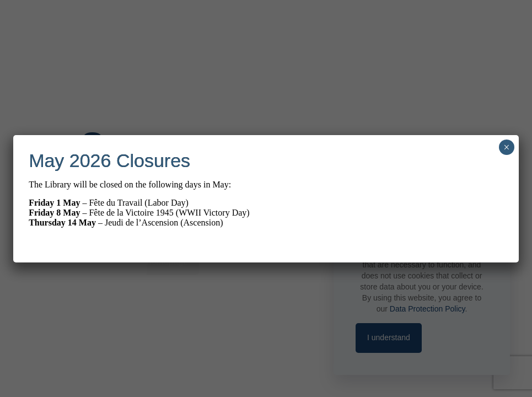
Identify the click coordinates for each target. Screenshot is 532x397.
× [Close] (506, 147)
